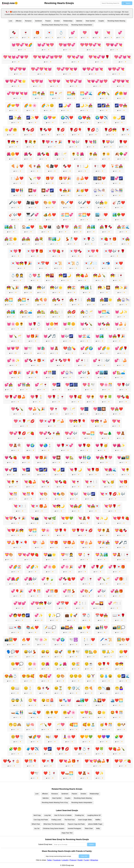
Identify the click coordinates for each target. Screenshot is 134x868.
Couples (101, 21)
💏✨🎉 (121, 288)
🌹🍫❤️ (45, 130)
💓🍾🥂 (15, 336)
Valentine (79, 21)
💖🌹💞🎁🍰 (15, 397)
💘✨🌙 (102, 518)
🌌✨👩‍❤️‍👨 (15, 118)
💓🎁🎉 (32, 336)
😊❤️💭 (17, 664)
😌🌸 (32, 664)
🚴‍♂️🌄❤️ (99, 700)
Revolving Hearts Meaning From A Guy (55, 25)
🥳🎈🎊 (106, 725)
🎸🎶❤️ (15, 215)
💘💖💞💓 (74, 81)
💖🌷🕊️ (89, 385)
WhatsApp (94, 860)
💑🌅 (9, 300)
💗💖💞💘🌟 (15, 81)
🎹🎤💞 (32, 215)
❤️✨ (99, 773)
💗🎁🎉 (41, 458)
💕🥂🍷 (41, 385)
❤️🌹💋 (63, 749)
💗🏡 (69, 458)
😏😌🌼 (76, 676)
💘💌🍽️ (20, 506)
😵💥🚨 (48, 700)
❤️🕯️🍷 (50, 773)
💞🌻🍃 (48, 579)
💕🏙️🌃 (102, 373)
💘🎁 (123, 482)
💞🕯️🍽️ (80, 603)
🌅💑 (71, 93)
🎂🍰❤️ (82, 178)
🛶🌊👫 (17, 712)
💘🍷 (76, 482)
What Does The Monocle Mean (54, 824)
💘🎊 (13, 494)
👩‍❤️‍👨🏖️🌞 (11, 239)
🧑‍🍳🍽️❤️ (52, 737)
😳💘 (32, 700)
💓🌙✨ (121, 312)
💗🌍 (30, 445)
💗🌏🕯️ (46, 445)
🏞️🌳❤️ (119, 215)
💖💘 (116, 421)
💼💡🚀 (71, 615)
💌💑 (125, 239)
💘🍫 (45, 482)
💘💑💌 (93, 506)
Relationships (68, 21)
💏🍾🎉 (13, 288)
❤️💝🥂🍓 (123, 761)
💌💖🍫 (76, 251)
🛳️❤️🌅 (117, 700)
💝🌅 (32, 530)
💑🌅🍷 (24, 300)
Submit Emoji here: (45, 844)
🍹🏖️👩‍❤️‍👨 (117, 166)
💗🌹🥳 (102, 445)
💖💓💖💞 (67, 45)
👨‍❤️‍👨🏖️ (78, 227)
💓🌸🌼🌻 (15, 324)
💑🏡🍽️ (56, 312)
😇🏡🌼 (91, 652)
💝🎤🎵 (121, 543)
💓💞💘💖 (46, 45)
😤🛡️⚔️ (74, 688)
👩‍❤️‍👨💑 (26, 239)
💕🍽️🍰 (121, 360)
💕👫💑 (24, 385)
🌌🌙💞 (65, 105)
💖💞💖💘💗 (67, 69)
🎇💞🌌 (48, 190)
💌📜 (58, 263)
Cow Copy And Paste (41, 820)
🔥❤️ (26, 640)
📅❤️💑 (102, 615)
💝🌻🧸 (104, 530)
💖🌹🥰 (75, 397)
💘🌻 (125, 470)
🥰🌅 (74, 725)
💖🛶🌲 (106, 433)
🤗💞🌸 (69, 712)
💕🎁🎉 (15, 373)
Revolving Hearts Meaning (116, 21)
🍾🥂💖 (35, 178)
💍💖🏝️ (35, 275)
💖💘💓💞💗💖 (16, 57)
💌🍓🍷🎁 (108, 239)
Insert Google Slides (85, 820)
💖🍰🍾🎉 (37, 409)
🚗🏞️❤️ (82, 700)
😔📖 (15, 688)
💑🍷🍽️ (76, 300)
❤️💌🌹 (48, 761)
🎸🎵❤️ (119, 203)
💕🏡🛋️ (119, 373)
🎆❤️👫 (17, 190)
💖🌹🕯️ (37, 397)
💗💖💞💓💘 (93, 69)
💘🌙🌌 (58, 470)
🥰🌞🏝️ (89, 725)
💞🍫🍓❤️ (67, 579)
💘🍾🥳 (108, 482)
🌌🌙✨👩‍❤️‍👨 (84, 105)
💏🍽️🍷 (117, 275)
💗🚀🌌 (11, 470)
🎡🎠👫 (117, 190)
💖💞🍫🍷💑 (50, 433)
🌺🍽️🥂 (61, 154)
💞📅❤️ (63, 603)
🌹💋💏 (110, 130)
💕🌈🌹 (121, 348)
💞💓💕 (20, 603)
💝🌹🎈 (61, 530)
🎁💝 (50, 178)
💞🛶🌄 (97, 603)
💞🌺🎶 (30, 579)
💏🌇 (50, 275)
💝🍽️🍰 (39, 543)
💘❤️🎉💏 (15, 530)
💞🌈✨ (32, 567)
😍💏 (119, 664)
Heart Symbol (90, 21)
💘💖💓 (37, 81)
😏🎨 (61, 676)
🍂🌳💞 (121, 154)
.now (8, 3)
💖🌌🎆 (72, 385)
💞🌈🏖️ (15, 567)
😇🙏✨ (108, 652)
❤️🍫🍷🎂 (11, 761)
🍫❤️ (67, 166)
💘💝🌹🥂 (112, 506)
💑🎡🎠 (123, 300)
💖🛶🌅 (88, 433)
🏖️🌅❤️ (84, 215)
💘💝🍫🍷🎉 (15, 518)
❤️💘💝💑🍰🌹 (97, 761)
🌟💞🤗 (11, 130)
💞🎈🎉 (17, 591)
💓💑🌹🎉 (117, 336)
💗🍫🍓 (11, 458)
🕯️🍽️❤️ (89, 640)
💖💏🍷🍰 (99, 421)
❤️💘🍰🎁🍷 (69, 761)
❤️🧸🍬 (84, 773)
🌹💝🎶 (108, 142)
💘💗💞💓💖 (97, 81)
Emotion (57, 21)
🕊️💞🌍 (58, 640)
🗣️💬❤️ (13, 652)
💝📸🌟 (50, 555)
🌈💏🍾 (104, 93)
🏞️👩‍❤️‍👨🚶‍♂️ (11, 227)
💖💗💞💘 (114, 45)
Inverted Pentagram (74, 828)
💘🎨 (43, 494)
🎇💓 (32, 190)
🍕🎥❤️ (52, 166)
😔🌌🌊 (123, 676)
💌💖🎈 (93, 251)
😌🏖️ (76, 664)
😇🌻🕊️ (74, 652)
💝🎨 (9, 555)
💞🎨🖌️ (86, 591)
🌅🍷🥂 (56, 93)
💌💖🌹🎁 (35, 251)
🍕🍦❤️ (17, 166)
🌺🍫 (28, 154)
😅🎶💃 (30, 652)
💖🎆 (84, 409)
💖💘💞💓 (75, 57)
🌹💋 (61, 130)
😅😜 (45, 652)
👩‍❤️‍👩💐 (39, 239)
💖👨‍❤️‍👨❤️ (117, 409)
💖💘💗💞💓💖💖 (48, 57)
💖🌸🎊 (106, 385)
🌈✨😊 (48, 105)
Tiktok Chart (89, 828)
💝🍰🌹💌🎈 (17, 543)
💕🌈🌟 (104, 348)
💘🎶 (74, 494)
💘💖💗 (54, 81)
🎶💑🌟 (102, 203)
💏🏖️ (72, 288)
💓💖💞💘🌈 (22, 45)
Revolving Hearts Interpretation (82, 25)
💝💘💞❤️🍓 (28, 555)
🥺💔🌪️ (17, 737)
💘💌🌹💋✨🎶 (113, 494)
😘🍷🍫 (43, 688)
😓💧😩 (106, 676)
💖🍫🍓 (123, 397)
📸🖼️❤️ (11, 640)
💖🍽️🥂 (69, 409)
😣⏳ (58, 688)
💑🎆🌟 (106, 300)
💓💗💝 (13, 348)
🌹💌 (125, 130)
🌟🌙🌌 (119, 118)
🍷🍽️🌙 (82, 166)
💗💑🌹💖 (104, 458)
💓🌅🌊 (104, 312)
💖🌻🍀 (106, 397)
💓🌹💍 (35, 324)
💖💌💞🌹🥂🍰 (52, 421)
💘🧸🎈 (84, 518)
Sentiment (38, 21)
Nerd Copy (37, 815)
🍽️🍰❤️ (17, 178)
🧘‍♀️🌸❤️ (69, 737)
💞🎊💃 (69, 591)
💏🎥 (28, 288)
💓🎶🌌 (67, 336)
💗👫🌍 (85, 458)
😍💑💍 (11, 676)
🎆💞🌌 (117, 178)
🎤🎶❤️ (15, 203)
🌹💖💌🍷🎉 (52, 142)
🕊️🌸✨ (41, 640)
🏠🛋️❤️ (28, 227)
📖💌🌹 (119, 615)
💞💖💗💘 (121, 81)
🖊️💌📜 (106, 640)
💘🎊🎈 (28, 494)
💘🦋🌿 (50, 518)
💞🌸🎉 (67, 567)
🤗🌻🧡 (52, 712)
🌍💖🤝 (50, 118)
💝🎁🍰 (69, 543)
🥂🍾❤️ (45, 725)
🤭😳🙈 (15, 725)
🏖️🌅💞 (67, 215)
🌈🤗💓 (121, 93)
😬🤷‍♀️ (119, 688)
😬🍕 (89, 688)
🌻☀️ (106, 154)
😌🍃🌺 (61, 664)
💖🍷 (54, 409)
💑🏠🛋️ (26, 312)
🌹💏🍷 (13, 142)
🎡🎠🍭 (99, 190)
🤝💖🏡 (86, 712)
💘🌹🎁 (93, 470)
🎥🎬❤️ (32, 203)
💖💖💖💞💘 (91, 45)
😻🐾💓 (65, 700)
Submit (91, 845)
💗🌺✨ (119, 445)
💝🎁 (54, 543)
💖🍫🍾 (17, 409)
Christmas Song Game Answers (54, 828)
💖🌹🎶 (123, 385)
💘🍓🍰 (30, 482)
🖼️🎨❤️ (123, 640)
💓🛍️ (41, 348)
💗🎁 (26, 458)
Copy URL (84, 856)
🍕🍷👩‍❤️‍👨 (35, 166)
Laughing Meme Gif (94, 815)
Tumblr (86, 860)
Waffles (98, 820)
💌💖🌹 (15, 251)
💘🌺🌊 (110, 470)
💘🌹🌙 (76, 470)
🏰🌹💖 (63, 227)
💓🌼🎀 (52, 324)
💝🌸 (46, 530)
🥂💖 (61, 725)
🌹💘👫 (91, 142)
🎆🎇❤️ (99, 178)
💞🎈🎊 (35, 591)
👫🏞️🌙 (54, 239)
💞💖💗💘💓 (17, 93)
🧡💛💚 (86, 737)
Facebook (57, 860)
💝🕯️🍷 (84, 555)
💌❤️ (119, 263)
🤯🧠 (30, 725)
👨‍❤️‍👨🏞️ (91, 227)
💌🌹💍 (89, 239)
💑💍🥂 (87, 312)
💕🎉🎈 (32, 373)
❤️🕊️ (35, 773)
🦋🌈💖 (35, 737)
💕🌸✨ (13, 360)
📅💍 (86, 615)
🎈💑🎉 (65, 190)
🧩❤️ (119, 737)
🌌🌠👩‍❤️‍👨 (104, 105)
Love (10, 21)
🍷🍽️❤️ (99, 166)
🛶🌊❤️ (35, 712)
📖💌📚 (15, 628)
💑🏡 (41, 312)
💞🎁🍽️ (121, 579)
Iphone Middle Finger (95, 824)
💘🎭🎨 (59, 494)
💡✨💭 (54, 615)
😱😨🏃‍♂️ (17, 700)
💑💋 (72, 312)
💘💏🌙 (58, 506)
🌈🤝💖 (13, 105)
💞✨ (39, 615)
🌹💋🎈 (76, 130)
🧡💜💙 (104, 737)
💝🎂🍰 (86, 543)
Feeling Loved (56, 820)
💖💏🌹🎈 (77, 421)
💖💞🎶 (71, 433)
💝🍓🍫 (121, 530)
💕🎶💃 (84, 373)
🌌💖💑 (121, 105)
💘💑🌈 (76, 506)
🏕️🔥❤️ (50, 215)
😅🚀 (58, 652)
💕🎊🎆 (50, 373)
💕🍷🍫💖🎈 (61, 360)
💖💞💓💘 (122, 57)
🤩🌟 (102, 712)
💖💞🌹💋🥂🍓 (22, 433)
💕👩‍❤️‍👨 (9, 385)
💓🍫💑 (104, 324)
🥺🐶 (121, 725)
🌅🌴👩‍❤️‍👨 (39, 93)
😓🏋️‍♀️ (91, 676)
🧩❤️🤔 (15, 749)
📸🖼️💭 (119, 628)
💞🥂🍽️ (114, 603)
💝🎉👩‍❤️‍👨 (104, 543)
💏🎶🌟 (56, 288)
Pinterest (73, 860)
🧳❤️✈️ (32, 749)
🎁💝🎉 (65, 178)
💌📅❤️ (43, 263)
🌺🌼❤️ (13, 154)
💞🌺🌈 (13, 579)
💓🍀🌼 (69, 324)
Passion (48, 21)
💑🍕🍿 (41, 300)
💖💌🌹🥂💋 (24, 421)
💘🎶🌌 (89, 494)
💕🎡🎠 (67, 373)
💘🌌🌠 (41, 470)
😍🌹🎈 (104, 664)
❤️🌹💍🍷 (82, 749)
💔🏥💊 (69, 348)
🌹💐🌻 (30, 142)
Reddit (80, 860)
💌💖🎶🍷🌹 (114, 251)
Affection (19, 21)
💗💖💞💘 (116, 69)
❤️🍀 (99, 749)
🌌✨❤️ (32, 118)
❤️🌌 (48, 749)
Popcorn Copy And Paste (76, 824)
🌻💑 (93, 154)
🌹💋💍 (93, 130)
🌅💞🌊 (86, 93)
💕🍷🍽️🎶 (101, 360)
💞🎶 (102, 591)
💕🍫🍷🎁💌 (35, 360)
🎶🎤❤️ (84, 203)
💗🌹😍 (84, 445)
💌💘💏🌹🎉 (21, 263)
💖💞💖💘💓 (41, 69)
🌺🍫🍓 (43, 154)
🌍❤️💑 (84, 118)
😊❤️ (123, 652)
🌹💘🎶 (73, 142)
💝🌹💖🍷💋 (82, 530)
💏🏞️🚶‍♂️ (87, 288)
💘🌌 (26, 470)
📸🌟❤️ (84, 628)
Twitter (49, 860)
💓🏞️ (99, 336)
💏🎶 (41, 288)
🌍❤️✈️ (102, 118)
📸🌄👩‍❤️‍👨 (67, 628)
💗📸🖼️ (123, 458)
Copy (12, 38)
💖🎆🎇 (99, 409)
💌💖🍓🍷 (56, 251)
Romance (28, 21)
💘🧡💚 (67, 518)
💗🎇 (56, 458)
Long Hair (48, 815)
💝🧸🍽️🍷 (121, 555)
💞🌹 (82, 567)
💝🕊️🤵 (67, 555)
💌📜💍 (73, 263)
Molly (98, 828)
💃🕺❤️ (72, 239)
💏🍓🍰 (82, 275)
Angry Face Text (67, 833)
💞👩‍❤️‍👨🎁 (117, 591)
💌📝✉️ (91, 263)
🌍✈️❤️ (67, 118)
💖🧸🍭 (15, 445)
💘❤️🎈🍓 (121, 518)
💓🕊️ (28, 348)
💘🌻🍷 (13, 482)
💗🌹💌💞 (65, 445)
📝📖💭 (50, 628)
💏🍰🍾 (99, 275)
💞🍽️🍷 (86, 579)
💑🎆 (91, 300)
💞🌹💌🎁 (117, 567)
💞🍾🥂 (104, 579)
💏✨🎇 (104, 288)
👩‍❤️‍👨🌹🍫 (106, 227)
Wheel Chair (36, 824)
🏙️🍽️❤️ (102, 215)
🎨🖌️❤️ (67, 203)
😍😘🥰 (28, 676)
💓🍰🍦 (121, 324)
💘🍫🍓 (61, 482)
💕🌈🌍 (87, 348)
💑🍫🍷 (58, 300)
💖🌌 (56, 385)
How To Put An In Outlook (63, 815)
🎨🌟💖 (50, 203)
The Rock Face (70, 820)
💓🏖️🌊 (84, 336)
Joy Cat (37, 828)
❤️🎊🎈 (31, 761)
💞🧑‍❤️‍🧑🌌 (19, 615)
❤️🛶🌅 (67, 773)
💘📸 (35, 518)
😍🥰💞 (45, 676)
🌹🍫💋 (28, 130)
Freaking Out (79, 815)
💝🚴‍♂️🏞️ (102, 555)
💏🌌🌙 (65, 275)
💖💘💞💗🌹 (99, 57)
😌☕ (89, 664)
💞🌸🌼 (50, 567)
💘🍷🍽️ (91, 482)
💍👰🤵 (17, 275)
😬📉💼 (104, 688)
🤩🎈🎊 (117, 712)
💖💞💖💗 (18, 69)
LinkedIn (65, 860)
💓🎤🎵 (50, 336)
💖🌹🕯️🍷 (56, 397)
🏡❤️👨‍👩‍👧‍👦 (45, 227)
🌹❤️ (123, 142)
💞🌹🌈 (97, 567)
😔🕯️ (28, 688)
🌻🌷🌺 (78, 154)
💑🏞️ (11, 312)
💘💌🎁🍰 (39, 506)
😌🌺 (45, 664)
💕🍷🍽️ (82, 360)
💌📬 (106, 263)
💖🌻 (91, 397)
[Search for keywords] (110, 3)
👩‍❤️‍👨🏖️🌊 (123, 227)
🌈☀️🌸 (30, 105)
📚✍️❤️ (32, 628)
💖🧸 (121, 433)
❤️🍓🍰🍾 (117, 749)
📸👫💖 (102, 628)
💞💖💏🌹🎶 (41, 603)
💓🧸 (54, 348)
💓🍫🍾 (86, 324)
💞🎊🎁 (52, 591)
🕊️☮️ (74, 640)
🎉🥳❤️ (82, 190)
